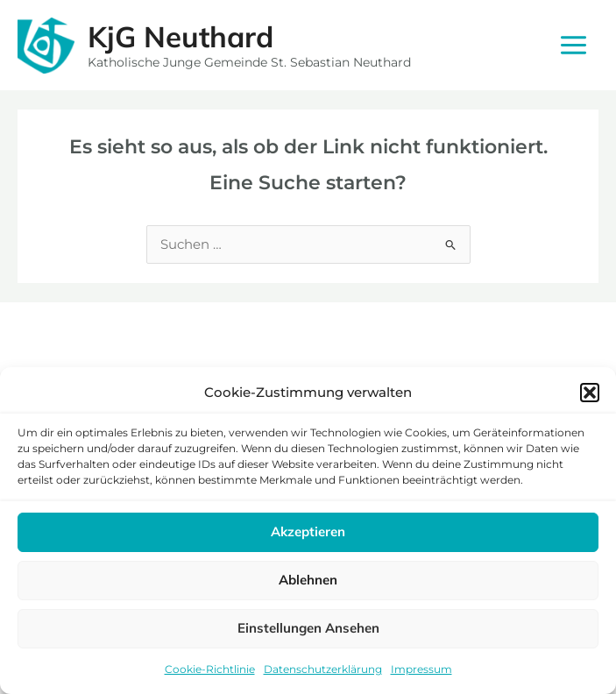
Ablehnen (308, 580)
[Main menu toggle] (574, 45)
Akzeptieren (308, 531)
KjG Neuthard (181, 36)
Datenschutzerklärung (323, 669)
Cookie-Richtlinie (210, 669)
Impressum (421, 669)
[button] (590, 393)
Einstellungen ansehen (308, 628)
